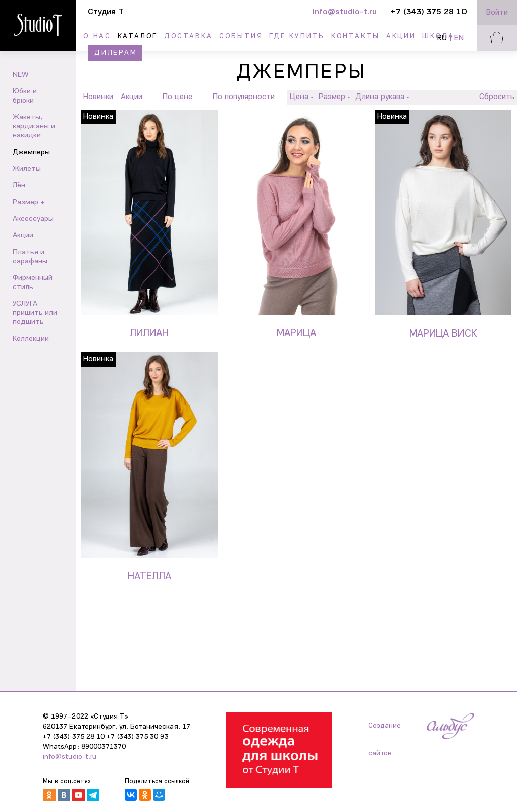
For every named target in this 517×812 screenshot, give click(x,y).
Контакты (355, 37)
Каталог (138, 37)
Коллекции (31, 339)
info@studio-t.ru (70, 757)
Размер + (29, 202)
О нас (97, 37)
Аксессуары (33, 219)
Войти (497, 13)
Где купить (297, 37)
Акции (401, 37)
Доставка (188, 37)
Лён (19, 186)
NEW (21, 75)
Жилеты (27, 169)
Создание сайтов (384, 731)
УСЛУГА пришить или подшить (35, 313)
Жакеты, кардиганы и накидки (34, 127)
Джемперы (31, 152)
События (241, 37)
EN (459, 38)
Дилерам (116, 53)
